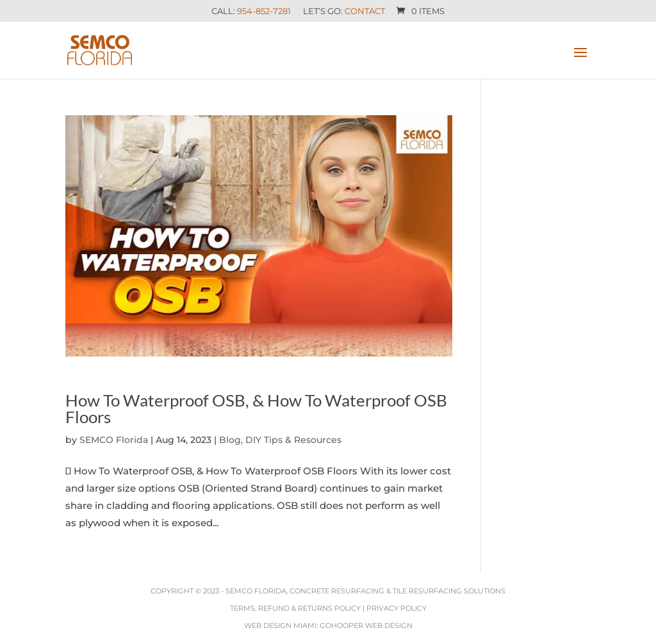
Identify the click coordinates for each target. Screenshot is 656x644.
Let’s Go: (344, 12)
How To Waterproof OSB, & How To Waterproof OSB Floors (256, 408)
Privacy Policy (397, 608)
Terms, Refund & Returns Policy (295, 608)
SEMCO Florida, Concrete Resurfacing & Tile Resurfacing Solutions (365, 591)
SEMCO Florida (114, 440)
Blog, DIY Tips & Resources (280, 440)
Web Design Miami (280, 625)
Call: (251, 12)
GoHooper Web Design (366, 625)
